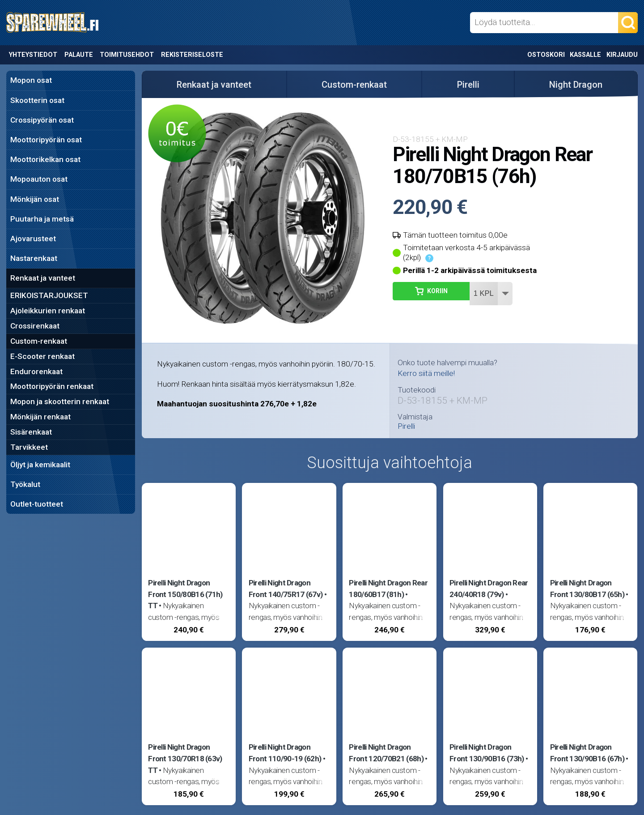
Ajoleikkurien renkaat (48, 311)
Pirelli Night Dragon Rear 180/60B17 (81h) (388, 589)
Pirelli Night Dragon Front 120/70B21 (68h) (386, 753)
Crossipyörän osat (42, 120)
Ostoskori (546, 55)
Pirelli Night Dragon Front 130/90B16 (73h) (487, 753)
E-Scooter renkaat (42, 356)
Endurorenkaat (36, 371)
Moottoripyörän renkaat (52, 386)
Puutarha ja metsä (42, 219)
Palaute (79, 55)
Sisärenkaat (31, 432)
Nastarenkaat (34, 258)
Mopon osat (31, 80)
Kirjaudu (622, 55)
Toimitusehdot (127, 55)
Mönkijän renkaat (40, 417)
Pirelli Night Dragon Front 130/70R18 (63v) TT (185, 759)
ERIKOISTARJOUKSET (49, 295)
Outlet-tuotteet (37, 504)
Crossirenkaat (35, 326)
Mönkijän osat (35, 199)
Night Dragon (576, 85)
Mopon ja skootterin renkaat (60, 401)
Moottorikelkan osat (45, 159)
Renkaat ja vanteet (43, 278)
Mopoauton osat (39, 179)
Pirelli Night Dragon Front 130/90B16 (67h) (587, 753)
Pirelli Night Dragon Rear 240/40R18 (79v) (489, 589)
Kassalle (585, 55)
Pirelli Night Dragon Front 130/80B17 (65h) (587, 589)
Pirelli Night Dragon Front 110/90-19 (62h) (285, 753)
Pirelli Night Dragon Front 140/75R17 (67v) (286, 589)
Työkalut (25, 484)
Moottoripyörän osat (46, 140)
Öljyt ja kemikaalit (40, 465)
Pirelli (468, 85)
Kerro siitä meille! (426, 373)
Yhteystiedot (33, 55)
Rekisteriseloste (192, 55)
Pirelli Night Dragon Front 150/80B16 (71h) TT (185, 594)
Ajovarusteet (33, 239)
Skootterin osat (37, 100)
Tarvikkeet (29, 447)
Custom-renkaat (39, 341)
